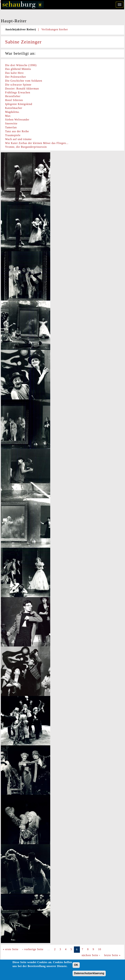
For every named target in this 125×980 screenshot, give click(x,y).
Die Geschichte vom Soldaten (24, 81)
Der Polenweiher (16, 77)
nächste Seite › (91, 955)
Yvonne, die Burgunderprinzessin (26, 147)
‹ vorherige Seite (33, 949)
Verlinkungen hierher (55, 29)
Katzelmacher (14, 108)
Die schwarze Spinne (18, 85)
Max (8, 116)
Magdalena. (12, 112)
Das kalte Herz (14, 73)
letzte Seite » (112, 955)
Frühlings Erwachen (18, 92)
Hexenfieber (13, 96)
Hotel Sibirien (14, 100)
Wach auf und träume (18, 139)
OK (76, 967)
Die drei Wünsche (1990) (21, 65)
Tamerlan (11, 127)
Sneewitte (11, 123)
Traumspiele (13, 135)
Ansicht (21, 29)
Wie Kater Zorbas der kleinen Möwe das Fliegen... (37, 143)
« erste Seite (11, 949)
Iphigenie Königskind (19, 104)
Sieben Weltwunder (17, 120)
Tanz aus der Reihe (17, 131)
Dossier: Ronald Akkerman (22, 89)
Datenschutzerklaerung (89, 975)
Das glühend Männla (18, 69)
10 (100, 949)
